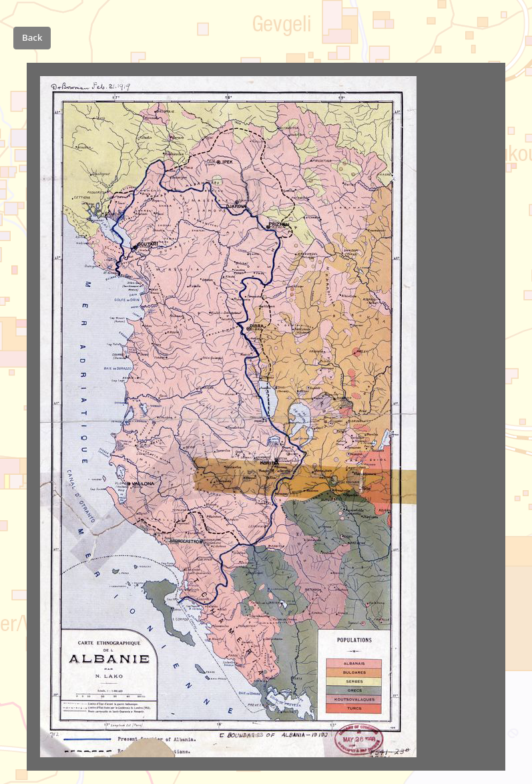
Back (32, 37)
